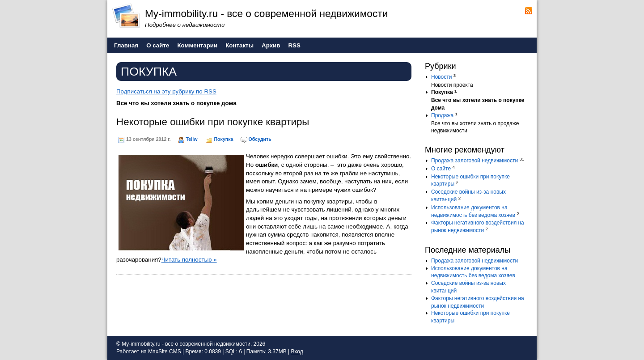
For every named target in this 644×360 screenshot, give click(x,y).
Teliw (192, 139)
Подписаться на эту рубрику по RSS (166, 91)
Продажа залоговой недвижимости (475, 161)
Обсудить (260, 139)
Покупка (223, 139)
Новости (441, 77)
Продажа (442, 115)
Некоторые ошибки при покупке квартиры (213, 122)
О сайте (441, 169)
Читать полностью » (189, 260)
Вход (297, 352)
